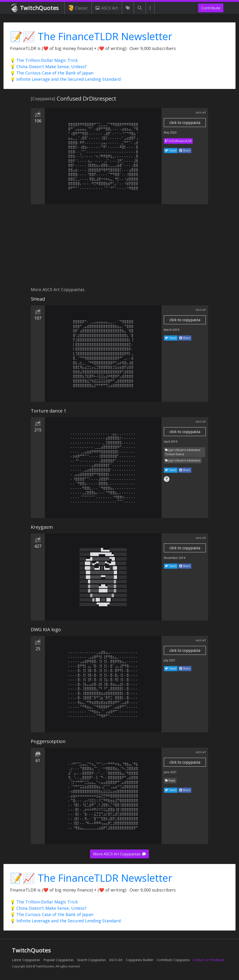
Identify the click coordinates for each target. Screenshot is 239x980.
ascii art (201, 112)
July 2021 (170, 660)
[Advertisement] (119, 248)
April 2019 (171, 442)
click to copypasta (185, 123)
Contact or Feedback (209, 960)
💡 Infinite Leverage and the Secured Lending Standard (65, 79)
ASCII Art (107, 8)
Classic (78, 8)
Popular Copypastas (59, 960)
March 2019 (172, 330)
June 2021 (170, 772)
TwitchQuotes (35, 8)
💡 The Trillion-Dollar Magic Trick (44, 60)
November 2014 (175, 558)
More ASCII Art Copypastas (119, 854)
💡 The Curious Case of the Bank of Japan (52, 73)
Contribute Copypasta (173, 960)
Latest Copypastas (26, 960)
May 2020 (170, 132)
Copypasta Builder (140, 960)
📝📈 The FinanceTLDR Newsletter (91, 36)
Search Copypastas (91, 960)
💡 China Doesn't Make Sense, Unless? (48, 67)
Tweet (171, 150)
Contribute (211, 8)
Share (185, 150)
